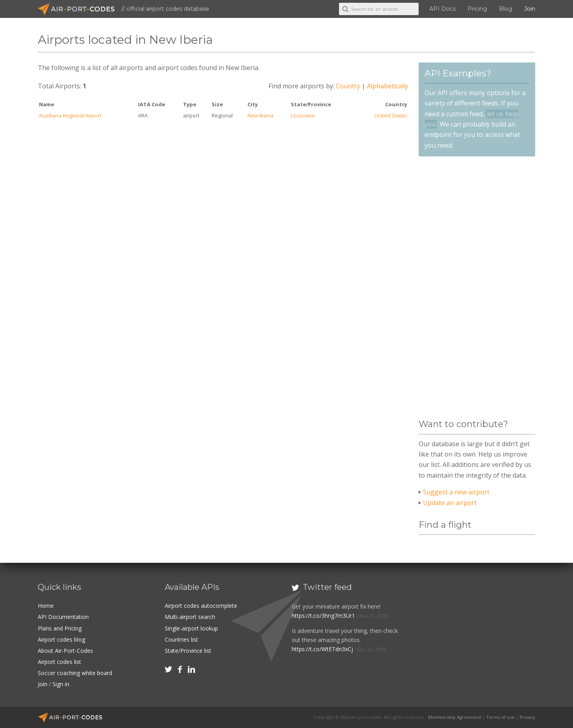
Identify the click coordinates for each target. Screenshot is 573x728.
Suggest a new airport (456, 492)
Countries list (181, 639)
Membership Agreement (455, 717)
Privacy (527, 717)
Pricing (477, 9)
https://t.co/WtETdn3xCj (322, 649)
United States (391, 115)
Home (46, 606)
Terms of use (500, 717)
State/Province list (188, 651)
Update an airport (450, 503)
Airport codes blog (61, 639)
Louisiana (303, 115)
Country (348, 86)
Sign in (61, 684)
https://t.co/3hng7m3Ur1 (323, 616)
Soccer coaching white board (75, 673)
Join (530, 9)
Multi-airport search (190, 617)
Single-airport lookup (191, 628)
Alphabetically (388, 86)
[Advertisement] (477, 288)
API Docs (442, 9)
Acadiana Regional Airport (70, 115)
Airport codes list (59, 662)
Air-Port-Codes (80, 9)
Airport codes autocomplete (201, 606)
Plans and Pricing (60, 628)
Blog (506, 9)
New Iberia (260, 115)
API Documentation (63, 617)
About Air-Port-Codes (65, 651)
